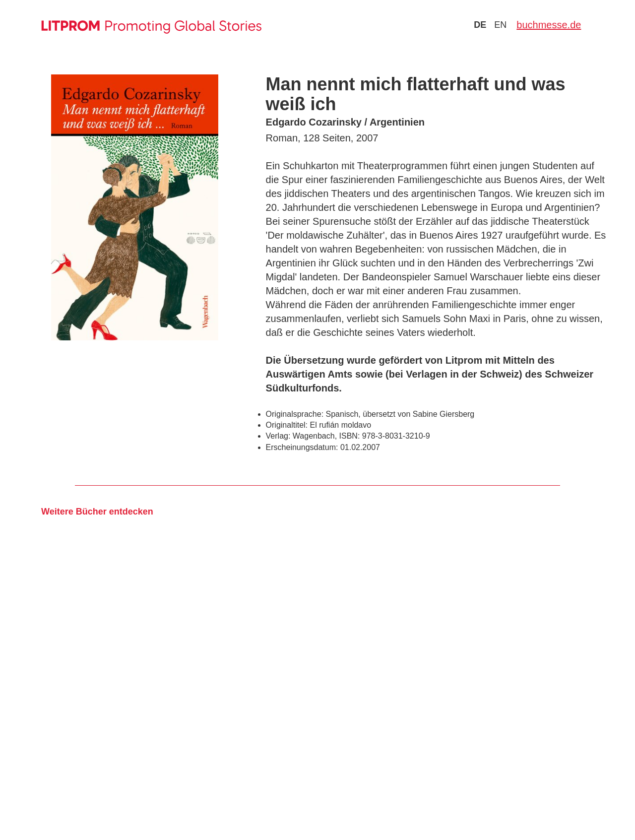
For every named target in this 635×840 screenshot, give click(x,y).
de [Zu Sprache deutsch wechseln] (480, 25)
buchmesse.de (549, 25)
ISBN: (350, 436)
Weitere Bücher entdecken (97, 512)
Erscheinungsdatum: (302, 447)
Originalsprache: (295, 414)
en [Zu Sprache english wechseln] (500, 25)
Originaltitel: (287, 425)
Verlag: (278, 436)
